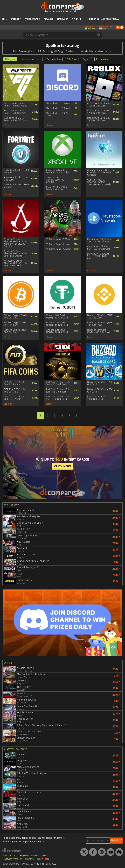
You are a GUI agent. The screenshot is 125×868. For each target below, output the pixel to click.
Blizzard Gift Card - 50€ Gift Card (100, 390)
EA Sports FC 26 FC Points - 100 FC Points (16, 105)
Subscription (54, 59)
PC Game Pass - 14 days (58, 249)
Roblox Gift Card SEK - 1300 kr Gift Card (99, 119)
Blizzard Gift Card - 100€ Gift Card (98, 398)
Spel (4, 19)
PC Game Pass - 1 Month (59, 239)
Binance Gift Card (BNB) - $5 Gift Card (100, 324)
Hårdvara (63, 19)
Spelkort (16, 19)
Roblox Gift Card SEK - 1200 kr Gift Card (99, 112)
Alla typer (10, 59)
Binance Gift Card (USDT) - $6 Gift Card (57, 331)
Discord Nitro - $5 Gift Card (57, 114)
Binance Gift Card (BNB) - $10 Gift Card (98, 331)
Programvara (32, 19)
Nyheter (76, 19)
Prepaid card (103, 59)
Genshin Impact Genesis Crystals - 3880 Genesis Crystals (99, 182)
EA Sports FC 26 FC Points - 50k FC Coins (15, 112)
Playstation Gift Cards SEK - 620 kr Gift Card (99, 248)
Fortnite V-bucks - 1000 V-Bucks (16, 171)
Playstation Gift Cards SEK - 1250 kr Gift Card (99, 256)
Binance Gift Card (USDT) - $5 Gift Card (57, 324)
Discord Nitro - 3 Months (59, 108)
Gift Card (72, 59)
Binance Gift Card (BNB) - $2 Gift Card (100, 316)
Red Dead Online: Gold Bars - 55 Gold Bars (58, 390)
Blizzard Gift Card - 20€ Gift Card (100, 383)
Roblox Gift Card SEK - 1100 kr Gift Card (99, 105)
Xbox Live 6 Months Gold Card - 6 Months (57, 171)
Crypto (86, 59)
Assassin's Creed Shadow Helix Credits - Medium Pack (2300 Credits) (16, 243)
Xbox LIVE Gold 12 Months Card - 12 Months (55, 180)
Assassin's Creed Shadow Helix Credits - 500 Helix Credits (16, 253)
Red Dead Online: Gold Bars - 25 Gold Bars (58, 383)
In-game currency (31, 59)
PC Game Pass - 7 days (58, 244)
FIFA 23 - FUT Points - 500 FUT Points (15, 383)
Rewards (49, 19)
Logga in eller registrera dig (105, 19)
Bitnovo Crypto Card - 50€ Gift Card (16, 331)
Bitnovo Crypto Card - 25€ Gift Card (16, 324)
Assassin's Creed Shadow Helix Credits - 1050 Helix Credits (16, 263)
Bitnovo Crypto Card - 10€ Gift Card (16, 316)
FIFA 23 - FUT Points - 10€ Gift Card (15, 390)
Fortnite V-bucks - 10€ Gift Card (16, 179)
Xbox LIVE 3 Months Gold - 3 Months (56, 188)
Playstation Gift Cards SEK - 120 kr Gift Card (99, 240)
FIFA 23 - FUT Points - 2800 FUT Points (15, 398)
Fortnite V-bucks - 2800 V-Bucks (16, 186)
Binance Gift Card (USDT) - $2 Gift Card (57, 316)
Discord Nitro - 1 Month (58, 103)
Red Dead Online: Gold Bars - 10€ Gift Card (58, 398)
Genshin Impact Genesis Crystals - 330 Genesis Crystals (101, 172)
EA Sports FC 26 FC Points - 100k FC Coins (16, 119)
